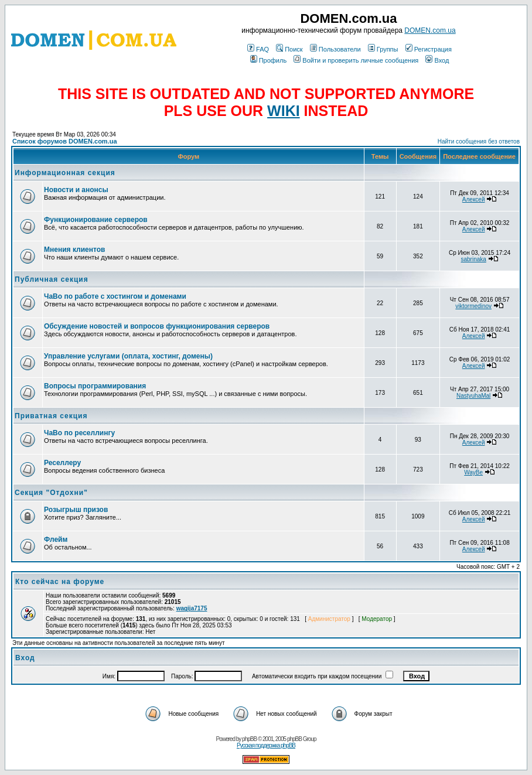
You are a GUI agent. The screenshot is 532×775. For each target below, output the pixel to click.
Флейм (56, 540)
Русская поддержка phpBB (266, 745)
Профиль (269, 60)
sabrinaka (473, 259)
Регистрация (429, 49)
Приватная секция (51, 416)
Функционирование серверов (96, 220)
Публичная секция (52, 279)
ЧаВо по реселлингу (79, 433)
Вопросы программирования (95, 386)
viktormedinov (473, 306)
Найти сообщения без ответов (479, 141)
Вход (437, 60)
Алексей (474, 199)
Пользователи (335, 49)
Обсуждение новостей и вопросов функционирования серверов (157, 326)
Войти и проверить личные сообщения (356, 60)
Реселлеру (62, 463)
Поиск (289, 49)
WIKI (284, 111)
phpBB (249, 739)
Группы (383, 49)
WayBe (473, 472)
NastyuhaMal (473, 396)
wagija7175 (192, 608)
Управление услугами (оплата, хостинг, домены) (128, 356)
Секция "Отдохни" (51, 493)
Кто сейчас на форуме (60, 582)
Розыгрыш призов (76, 510)
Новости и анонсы (76, 190)
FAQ (258, 49)
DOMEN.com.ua (430, 30)
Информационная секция (65, 173)
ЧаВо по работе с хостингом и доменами (115, 296)
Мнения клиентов (74, 250)
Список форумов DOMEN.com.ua (65, 141)
